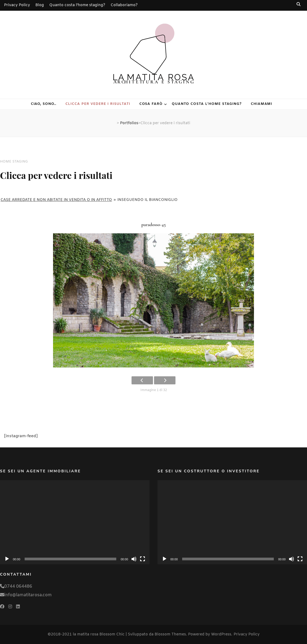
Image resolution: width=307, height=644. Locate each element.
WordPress (221, 634)
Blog (40, 5)
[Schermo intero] (143, 559)
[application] (75, 522)
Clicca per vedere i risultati (98, 104)
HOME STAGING (14, 162)
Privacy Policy (17, 5)
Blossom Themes (170, 634)
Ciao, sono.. (44, 104)
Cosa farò (151, 104)
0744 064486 (18, 586)
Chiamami (262, 104)
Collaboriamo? (124, 5)
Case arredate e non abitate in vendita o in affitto (56, 200)
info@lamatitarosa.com (28, 595)
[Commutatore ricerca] (299, 4)
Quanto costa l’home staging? (77, 5)
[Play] (7, 559)
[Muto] (134, 559)
